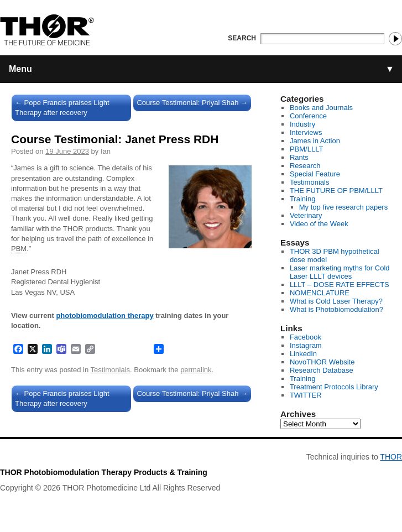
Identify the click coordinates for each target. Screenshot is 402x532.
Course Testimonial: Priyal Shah (192, 103)
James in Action (315, 141)
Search (242, 38)
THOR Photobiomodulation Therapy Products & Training (104, 472)
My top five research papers (343, 207)
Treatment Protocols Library (334, 387)
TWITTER (306, 395)
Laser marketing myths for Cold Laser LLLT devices (340, 272)
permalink (196, 370)
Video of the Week (319, 224)
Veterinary (306, 215)
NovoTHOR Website (322, 362)
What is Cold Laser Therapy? (336, 301)
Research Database (322, 370)
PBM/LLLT (306, 149)
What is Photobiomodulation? (336, 309)
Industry (302, 124)
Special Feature (315, 174)
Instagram (306, 345)
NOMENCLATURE (320, 293)
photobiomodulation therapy (105, 315)
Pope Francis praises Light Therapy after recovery (62, 108)
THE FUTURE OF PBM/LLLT (336, 191)
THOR (391, 457)
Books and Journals (321, 108)
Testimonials (111, 370)
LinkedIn (303, 354)
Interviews (306, 132)
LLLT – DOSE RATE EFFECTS (340, 285)
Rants (299, 157)
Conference (308, 116)
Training (302, 199)
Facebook (306, 337)
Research (305, 166)
